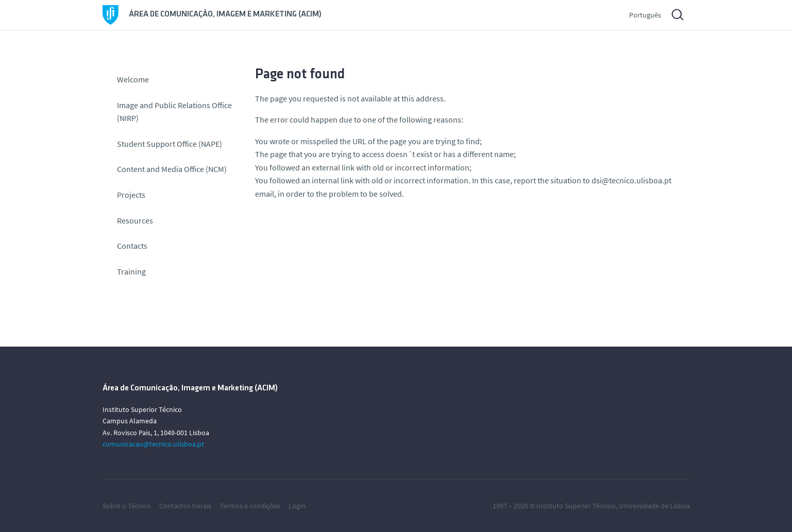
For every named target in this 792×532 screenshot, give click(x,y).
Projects (131, 195)
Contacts (132, 246)
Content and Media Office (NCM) (172, 169)
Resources (135, 220)
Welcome (133, 79)
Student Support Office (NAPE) (170, 144)
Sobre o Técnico (127, 506)
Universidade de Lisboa (654, 506)
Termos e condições (250, 506)
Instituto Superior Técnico (576, 506)
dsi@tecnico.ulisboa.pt (631, 180)
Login (297, 506)
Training (131, 271)
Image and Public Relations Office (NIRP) (174, 112)
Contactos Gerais (185, 506)
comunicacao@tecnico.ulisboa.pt (153, 444)
